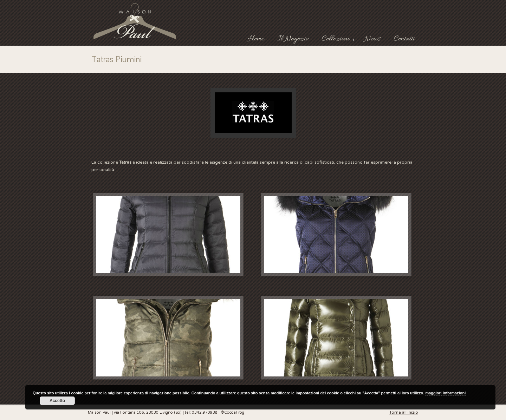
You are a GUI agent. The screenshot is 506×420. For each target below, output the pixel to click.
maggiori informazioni (445, 393)
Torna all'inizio (404, 412)
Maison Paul (135, 21)
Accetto (57, 401)
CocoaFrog (234, 412)
